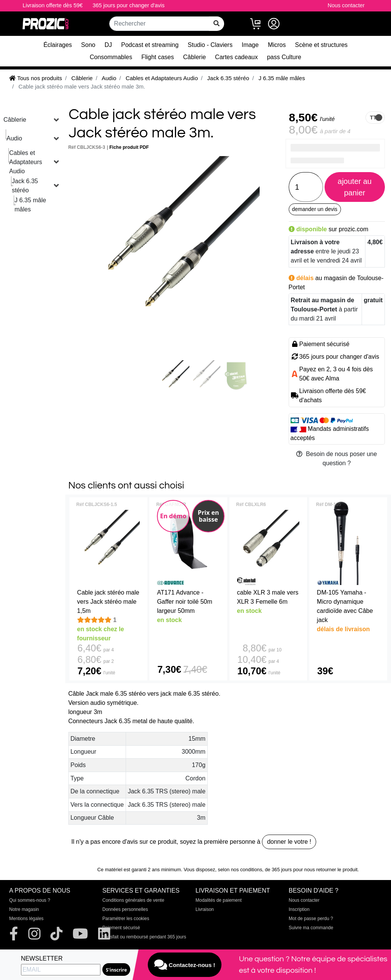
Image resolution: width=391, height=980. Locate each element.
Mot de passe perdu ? (311, 919)
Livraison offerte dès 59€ (53, 5)
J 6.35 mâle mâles (30, 205)
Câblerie (195, 57)
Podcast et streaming (150, 45)
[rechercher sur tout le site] (217, 24)
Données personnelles (125, 909)
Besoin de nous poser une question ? (337, 459)
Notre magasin (24, 909)
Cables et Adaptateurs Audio (26, 162)
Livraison (205, 909)
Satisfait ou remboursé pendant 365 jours (144, 937)
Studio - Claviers (210, 45)
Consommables (111, 57)
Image (250, 45)
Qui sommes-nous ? (30, 900)
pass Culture (284, 57)
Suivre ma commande (311, 928)
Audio (14, 138)
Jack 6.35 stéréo (25, 186)
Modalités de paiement (219, 900)
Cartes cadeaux (236, 57)
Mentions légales (26, 919)
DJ (108, 45)
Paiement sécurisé (121, 928)
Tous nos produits (36, 78)
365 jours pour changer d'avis (129, 5)
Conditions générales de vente (133, 900)
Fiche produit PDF (129, 147)
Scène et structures (322, 45)
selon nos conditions (240, 870)
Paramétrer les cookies (126, 919)
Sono (88, 45)
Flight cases (158, 57)
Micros (277, 45)
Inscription (299, 909)
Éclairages (58, 45)
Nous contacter (346, 5)
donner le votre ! (289, 842)
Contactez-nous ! (185, 965)
